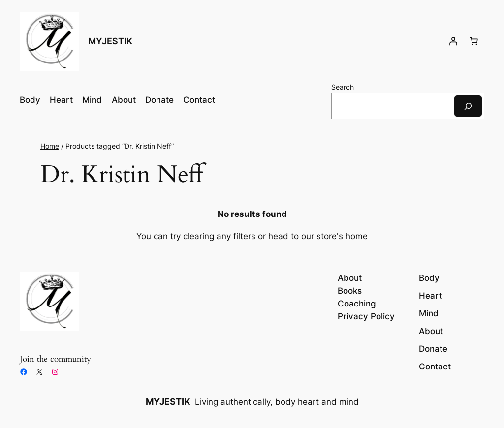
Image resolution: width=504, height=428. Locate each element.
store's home (342, 236)
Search (343, 87)
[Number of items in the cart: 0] (474, 41)
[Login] (453, 41)
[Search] (468, 106)
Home (50, 146)
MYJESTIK (110, 41)
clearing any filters (219, 236)
